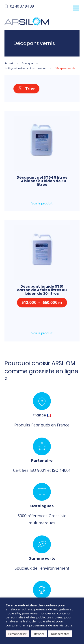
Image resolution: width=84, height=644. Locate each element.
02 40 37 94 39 (19, 6)
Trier (26, 89)
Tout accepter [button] (60, 634)
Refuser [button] (39, 634)
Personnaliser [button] (17, 634)
